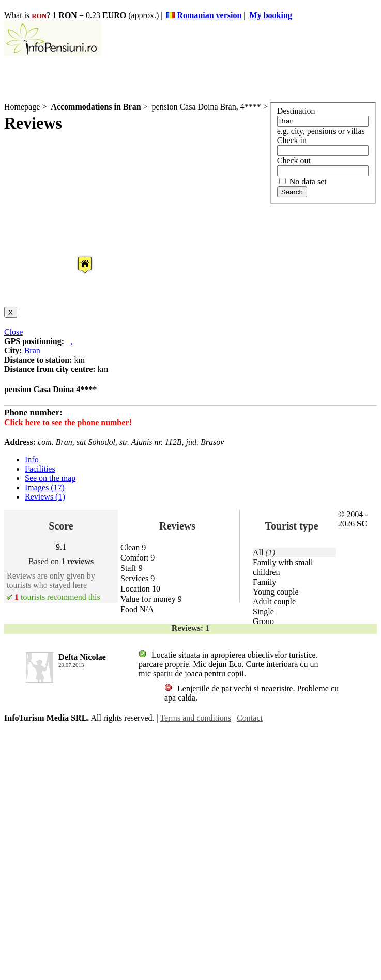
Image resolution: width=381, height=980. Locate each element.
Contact (250, 718)
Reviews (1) (45, 497)
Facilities (40, 469)
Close (13, 332)
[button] (77, 255)
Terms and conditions (195, 718)
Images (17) (45, 487)
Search (292, 192)
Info (32, 460)
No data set (303, 182)
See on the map (50, 478)
